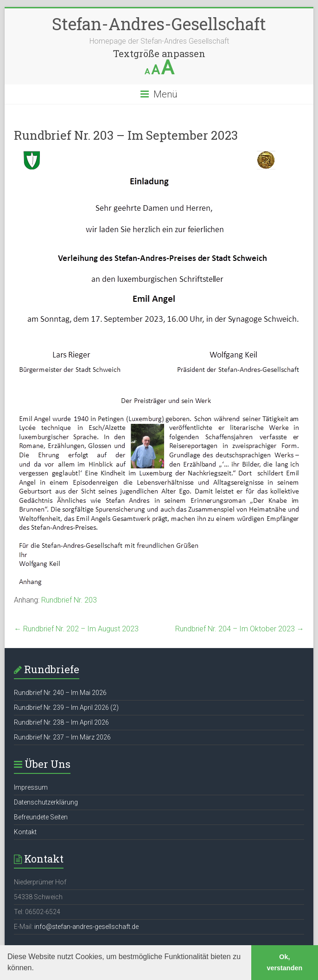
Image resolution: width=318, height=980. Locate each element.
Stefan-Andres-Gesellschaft (159, 24)
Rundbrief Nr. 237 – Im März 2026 (62, 737)
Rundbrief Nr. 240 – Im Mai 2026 (60, 693)
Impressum (31, 787)
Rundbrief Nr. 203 (69, 600)
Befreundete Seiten (41, 817)
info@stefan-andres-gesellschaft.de (86, 927)
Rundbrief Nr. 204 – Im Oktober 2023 (240, 629)
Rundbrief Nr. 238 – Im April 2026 (61, 722)
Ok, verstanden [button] (284, 962)
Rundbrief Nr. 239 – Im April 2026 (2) (66, 707)
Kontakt (25, 832)
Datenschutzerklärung (46, 802)
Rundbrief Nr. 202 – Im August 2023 (76, 629)
